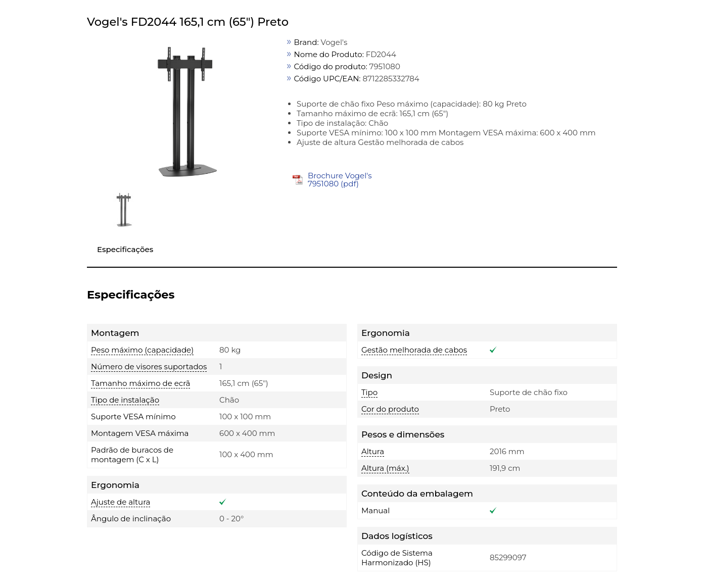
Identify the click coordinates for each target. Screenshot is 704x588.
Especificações (125, 249)
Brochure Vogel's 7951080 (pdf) (340, 180)
